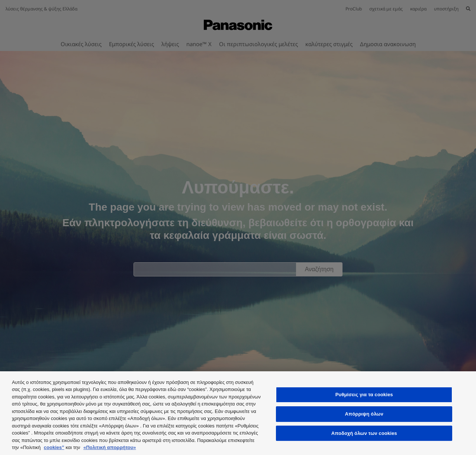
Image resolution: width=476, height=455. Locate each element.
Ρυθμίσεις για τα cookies (364, 395)
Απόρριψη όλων (364, 414)
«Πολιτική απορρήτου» (110, 447)
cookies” (54, 447)
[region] (238, 413)
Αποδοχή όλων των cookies (364, 433)
